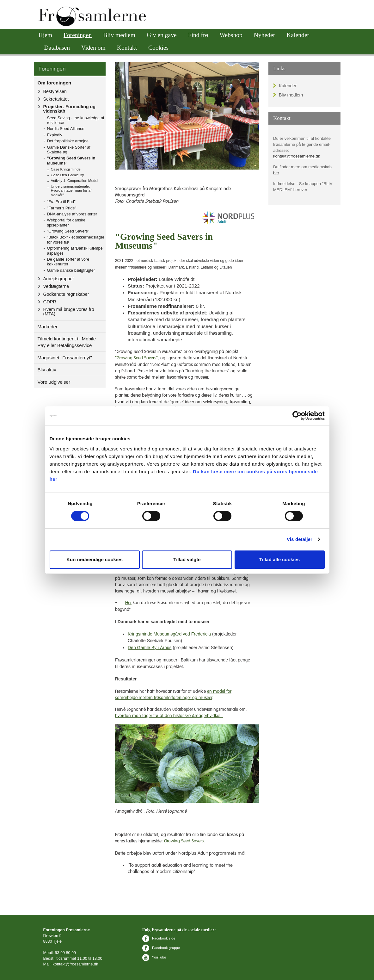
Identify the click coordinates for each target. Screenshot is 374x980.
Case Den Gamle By (67, 175)
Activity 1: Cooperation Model (75, 181)
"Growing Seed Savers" (68, 231)
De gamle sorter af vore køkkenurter (68, 262)
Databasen (57, 48)
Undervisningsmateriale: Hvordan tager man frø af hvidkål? (71, 191)
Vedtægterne (56, 286)
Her (128, 603)
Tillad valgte (187, 559)
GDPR (50, 302)
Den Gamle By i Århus (150, 648)
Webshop (231, 35)
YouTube (154, 957)
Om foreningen (55, 83)
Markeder (48, 327)
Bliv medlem (119, 35)
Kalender (298, 35)
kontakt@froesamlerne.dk (297, 156)
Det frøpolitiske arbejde (68, 141)
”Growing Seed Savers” (136, 358)
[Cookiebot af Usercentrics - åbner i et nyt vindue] (297, 416)
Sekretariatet (56, 99)
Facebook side (159, 938)
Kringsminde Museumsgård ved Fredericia (169, 634)
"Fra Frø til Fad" (61, 202)
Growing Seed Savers (184, 841)
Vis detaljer (300, 539)
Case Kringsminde (66, 169)
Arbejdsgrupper (59, 279)
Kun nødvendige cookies (95, 559)
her (276, 173)
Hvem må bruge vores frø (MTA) (69, 312)
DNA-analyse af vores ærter (72, 214)
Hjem (46, 35)
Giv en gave (162, 35)
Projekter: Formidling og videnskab (69, 109)
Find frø (198, 35)
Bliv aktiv (47, 370)
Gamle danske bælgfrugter (71, 270)
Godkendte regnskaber (66, 294)
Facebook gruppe (161, 948)
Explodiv (55, 135)
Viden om (93, 48)
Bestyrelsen (55, 91)
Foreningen (78, 35)
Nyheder (264, 35)
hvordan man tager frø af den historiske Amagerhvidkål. (169, 716)
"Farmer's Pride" (62, 208)
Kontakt (127, 48)
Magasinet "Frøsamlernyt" (65, 358)
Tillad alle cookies (279, 559)
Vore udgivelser (54, 382)
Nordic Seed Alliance (66, 129)
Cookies (158, 48)
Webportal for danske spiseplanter (66, 222)
